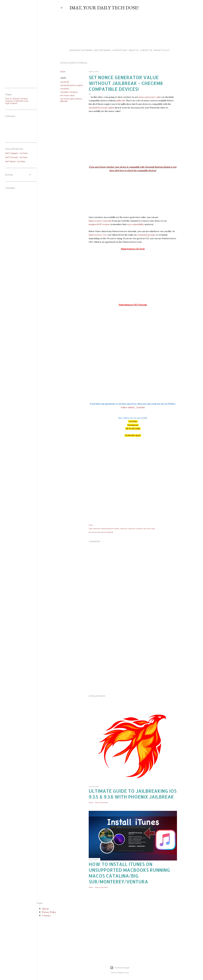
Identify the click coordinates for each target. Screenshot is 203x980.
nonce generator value (150, 97)
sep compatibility (135, 225)
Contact (46, 915)
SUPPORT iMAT (133, 435)
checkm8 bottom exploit (72, 85)
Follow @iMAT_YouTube (133, 407)
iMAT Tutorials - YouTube (16, 157)
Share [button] (63, 72)
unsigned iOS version (99, 225)
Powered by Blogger (120, 968)
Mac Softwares (103, 50)
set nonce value (67, 95)
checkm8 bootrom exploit (101, 108)
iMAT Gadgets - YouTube (16, 153)
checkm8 (65, 82)
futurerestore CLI (98, 235)
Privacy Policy (162, 50)
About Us (134, 50)
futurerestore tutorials (100, 221)
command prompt (146, 235)
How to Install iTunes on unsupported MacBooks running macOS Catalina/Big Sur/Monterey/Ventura (129, 873)
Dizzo (127, 973)
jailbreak (121, 101)
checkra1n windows (69, 92)
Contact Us (146, 50)
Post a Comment (101, 802)
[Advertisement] (125, 30)
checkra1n (65, 89)
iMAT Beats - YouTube (15, 162)
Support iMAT (120, 50)
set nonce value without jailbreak (101, 532)
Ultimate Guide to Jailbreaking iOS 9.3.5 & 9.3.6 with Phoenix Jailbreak (133, 794)
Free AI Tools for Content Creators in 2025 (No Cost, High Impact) (17, 101)
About (45, 909)
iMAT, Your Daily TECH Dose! (104, 8)
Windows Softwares (81, 50)
